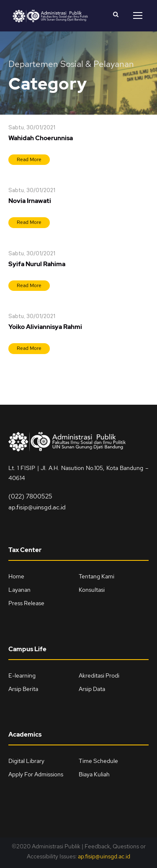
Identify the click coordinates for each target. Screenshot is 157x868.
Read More (29, 159)
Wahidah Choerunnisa (41, 138)
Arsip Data (92, 689)
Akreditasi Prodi (99, 675)
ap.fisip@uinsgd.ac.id (37, 507)
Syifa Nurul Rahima (37, 264)
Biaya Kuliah (94, 774)
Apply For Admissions (36, 774)
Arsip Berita (23, 689)
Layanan (19, 590)
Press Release (26, 603)
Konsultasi (92, 590)
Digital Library (26, 761)
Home (16, 576)
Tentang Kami (97, 576)
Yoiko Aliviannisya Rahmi (45, 327)
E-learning (22, 675)
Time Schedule (98, 761)
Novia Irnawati (30, 201)
